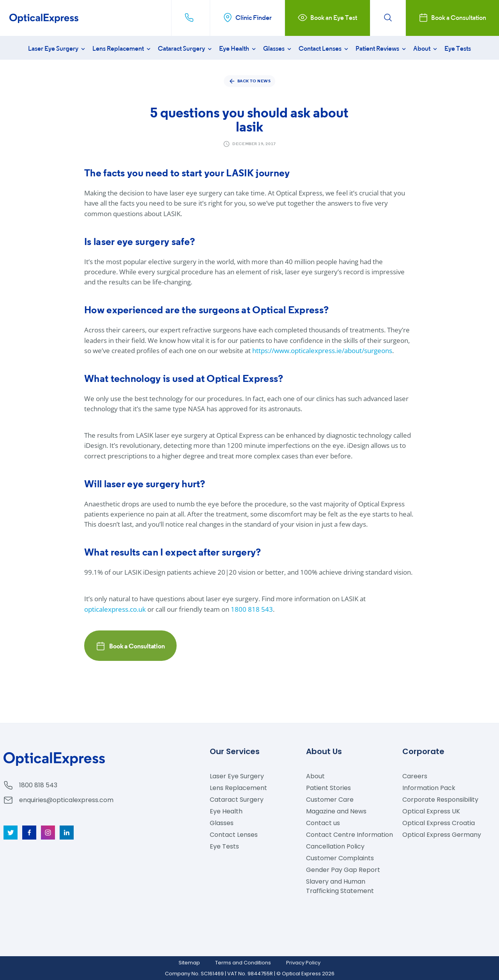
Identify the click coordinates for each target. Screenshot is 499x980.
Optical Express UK (431, 811)
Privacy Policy (303, 963)
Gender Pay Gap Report (343, 870)
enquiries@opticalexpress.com (66, 800)
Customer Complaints (340, 858)
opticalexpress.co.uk (115, 609)
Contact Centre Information (349, 835)
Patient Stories (328, 788)
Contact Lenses (324, 49)
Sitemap (189, 963)
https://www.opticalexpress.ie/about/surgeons (322, 351)
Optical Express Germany (442, 835)
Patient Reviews (381, 49)
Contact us (323, 823)
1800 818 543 (252, 609)
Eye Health (238, 49)
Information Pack (429, 788)
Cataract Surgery (186, 49)
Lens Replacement (122, 49)
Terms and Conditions (243, 963)
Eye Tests (458, 49)
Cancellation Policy (335, 846)
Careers (415, 776)
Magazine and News (336, 811)
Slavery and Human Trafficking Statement (340, 886)
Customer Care (330, 800)
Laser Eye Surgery (57, 49)
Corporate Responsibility (440, 800)
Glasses (278, 49)
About (426, 49)
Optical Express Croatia (439, 823)
